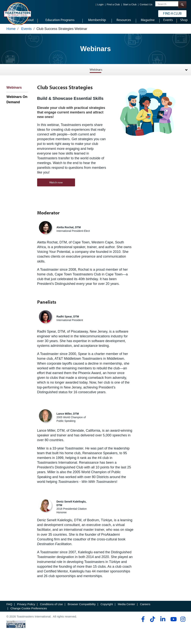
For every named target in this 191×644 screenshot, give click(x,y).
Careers (145, 609)
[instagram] (183, 624)
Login (101, 5)
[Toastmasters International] (17, 14)
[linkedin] (163, 624)
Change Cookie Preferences (29, 613)
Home (11, 34)
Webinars (96, 74)
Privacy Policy (26, 609)
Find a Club (113, 5)
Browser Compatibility (82, 609)
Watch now (56, 187)
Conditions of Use (51, 609)
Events (26, 34)
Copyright (107, 609)
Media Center (126, 609)
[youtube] (173, 624)
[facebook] (142, 624)
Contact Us (146, 5)
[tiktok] (152, 624)
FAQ (9, 609)
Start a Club (130, 5)
